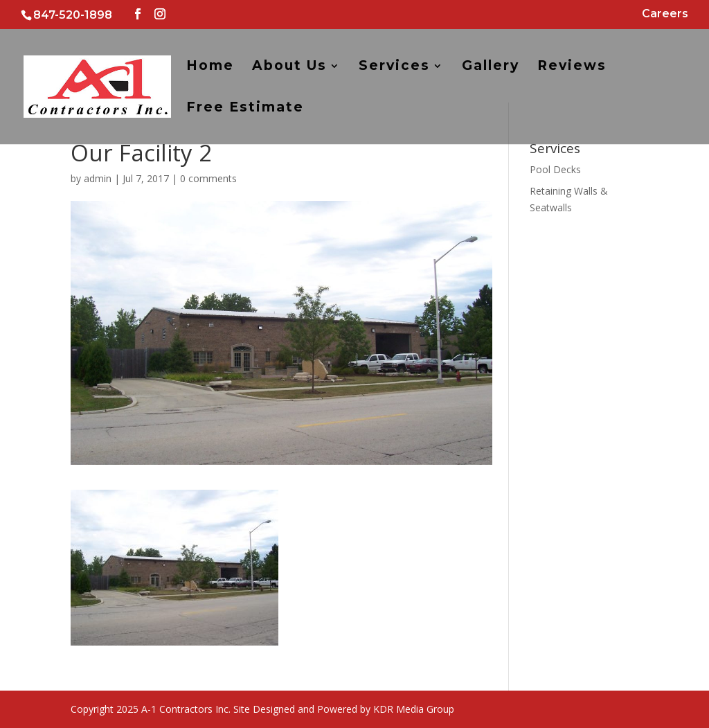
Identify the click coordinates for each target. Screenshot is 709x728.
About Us (289, 67)
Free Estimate (245, 109)
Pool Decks (555, 169)
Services (394, 67)
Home (210, 67)
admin (98, 178)
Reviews (572, 67)
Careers (665, 14)
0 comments (208, 178)
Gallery (491, 67)
